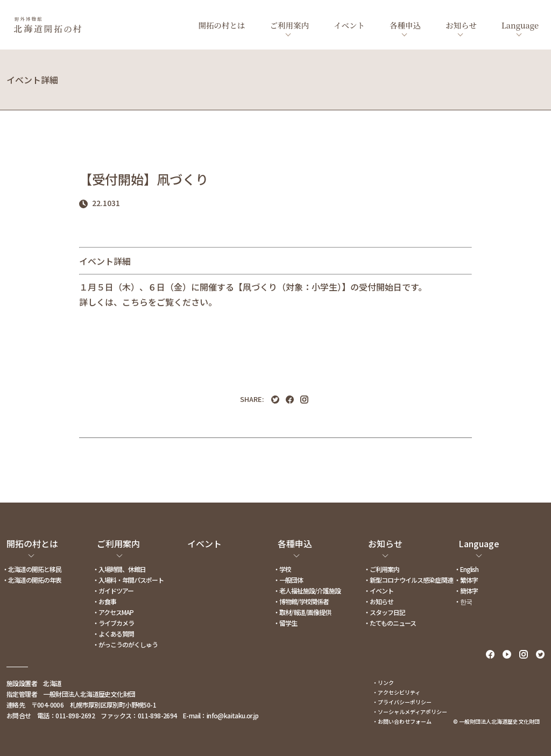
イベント (349, 25)
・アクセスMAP (113, 612)
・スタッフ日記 (384, 612)
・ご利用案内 (382, 569)
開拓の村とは (222, 25)
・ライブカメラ (113, 623)
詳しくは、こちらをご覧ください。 (148, 302)
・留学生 (285, 623)
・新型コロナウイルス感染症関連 (408, 580)
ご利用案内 (290, 25)
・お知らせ (379, 601)
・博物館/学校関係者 (301, 601)
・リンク (383, 683)
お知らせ (461, 25)
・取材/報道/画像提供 (302, 612)
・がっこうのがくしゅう (125, 644)
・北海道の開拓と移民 (32, 569)
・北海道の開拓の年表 (32, 580)
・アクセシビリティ (396, 692)
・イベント (379, 591)
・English (466, 569)
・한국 (463, 601)
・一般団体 (288, 580)
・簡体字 (466, 591)
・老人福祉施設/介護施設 (307, 591)
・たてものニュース (390, 623)
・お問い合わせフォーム (402, 721)
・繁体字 (466, 580)
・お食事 (104, 601)
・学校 (282, 569)
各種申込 (405, 25)
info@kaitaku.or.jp (232, 715)
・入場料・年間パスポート (128, 580)
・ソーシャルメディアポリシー (410, 712)
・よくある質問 (113, 634)
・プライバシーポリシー (402, 702)
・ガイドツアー (113, 591)
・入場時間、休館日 (119, 569)
